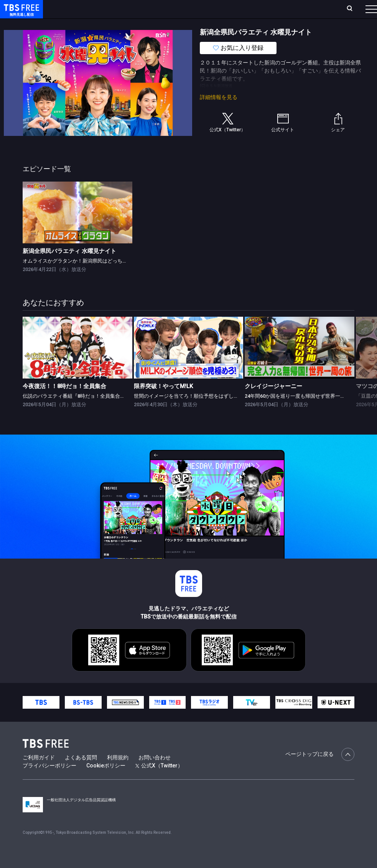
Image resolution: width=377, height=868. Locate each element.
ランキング (145, 9)
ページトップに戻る (320, 770)
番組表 (353, 9)
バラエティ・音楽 (191, 24)
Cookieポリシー (106, 781)
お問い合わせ (155, 773)
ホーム (87, 9)
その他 (304, 24)
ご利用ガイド (39, 773)
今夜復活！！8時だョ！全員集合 (64, 402)
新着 (83, 24)
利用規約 (118, 773)
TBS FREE (20, 14)
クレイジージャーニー (273, 402)
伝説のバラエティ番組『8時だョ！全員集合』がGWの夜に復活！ (95, 411)
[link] (77, 228)
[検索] (299, 9)
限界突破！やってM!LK (163, 402)
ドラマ (155, 24)
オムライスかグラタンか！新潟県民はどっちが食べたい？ (87, 276)
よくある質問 (81, 773)
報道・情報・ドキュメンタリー (254, 24)
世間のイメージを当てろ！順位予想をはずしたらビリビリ (199, 411)
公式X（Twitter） (159, 781)
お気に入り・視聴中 (228, 9)
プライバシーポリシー (49, 781)
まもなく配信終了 (118, 24)
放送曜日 (113, 9)
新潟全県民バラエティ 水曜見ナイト (69, 266)
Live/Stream (181, 9)
